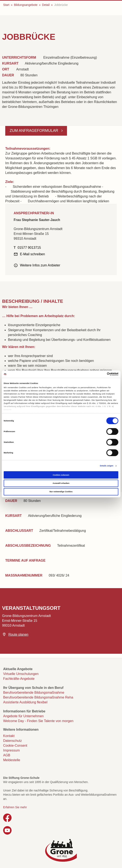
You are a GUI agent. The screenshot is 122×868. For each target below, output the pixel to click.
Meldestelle (12, 760)
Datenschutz (12, 741)
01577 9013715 (29, 248)
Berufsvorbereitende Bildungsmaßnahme (34, 693)
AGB (7, 755)
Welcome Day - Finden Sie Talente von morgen (38, 721)
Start (6, 5)
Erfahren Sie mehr (15, 807)
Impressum (11, 750)
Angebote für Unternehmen (23, 716)
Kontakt (9, 736)
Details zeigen (107, 466)
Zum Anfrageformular (34, 131)
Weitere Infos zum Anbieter (40, 265)
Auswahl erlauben (61, 483)
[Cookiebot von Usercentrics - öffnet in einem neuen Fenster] (100, 374)
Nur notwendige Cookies (61, 492)
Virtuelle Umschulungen (21, 674)
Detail (46, 5)
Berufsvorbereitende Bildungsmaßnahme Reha (38, 697)
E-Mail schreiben (32, 254)
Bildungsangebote (26, 5)
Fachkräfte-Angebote (19, 679)
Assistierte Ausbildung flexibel (25, 702)
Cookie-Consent (15, 746)
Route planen (18, 634)
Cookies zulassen (61, 475)
